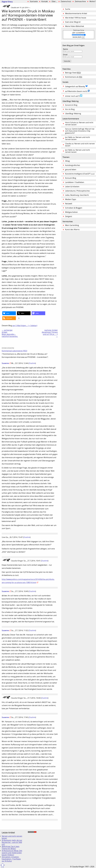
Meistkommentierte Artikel (76, 13)
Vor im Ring (70, 109)
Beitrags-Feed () (73, 73)
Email (65, 55)
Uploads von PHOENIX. (15, 307)
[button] (9, 313)
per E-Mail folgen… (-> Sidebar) (25, 326)
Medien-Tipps (71, 199)
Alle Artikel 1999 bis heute (76, 18)
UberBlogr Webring (73, 114)
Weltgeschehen (71, 212)
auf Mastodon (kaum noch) (77, 91)
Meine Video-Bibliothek (75, 26)
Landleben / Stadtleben (75, 182)
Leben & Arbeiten (72, 187)
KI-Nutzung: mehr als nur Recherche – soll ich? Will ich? (12, 842)
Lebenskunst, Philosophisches (77, 191)
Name (65, 49)
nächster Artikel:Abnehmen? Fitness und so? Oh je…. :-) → (50, 333)
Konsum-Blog (71, 178)
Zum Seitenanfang (3, 865)
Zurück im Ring (71, 105)
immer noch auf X (74, 96)
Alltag (67, 161)
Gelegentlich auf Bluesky (76, 86)
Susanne (5, 363)
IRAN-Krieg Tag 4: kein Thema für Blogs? (11, 848)
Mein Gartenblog (72, 225)
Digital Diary (6, 2)
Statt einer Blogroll (73, 22)
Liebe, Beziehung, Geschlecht (77, 195)
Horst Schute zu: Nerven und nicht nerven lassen (79, 124)
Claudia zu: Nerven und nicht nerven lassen (80, 145)
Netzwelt (69, 204)
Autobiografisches (73, 165)
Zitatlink (32, 363)
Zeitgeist (69, 216)
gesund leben (71, 170)
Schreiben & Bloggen (74, 208)
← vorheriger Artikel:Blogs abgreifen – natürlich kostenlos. (10, 333)
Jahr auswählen (79, 33)
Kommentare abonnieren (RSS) (14, 351)
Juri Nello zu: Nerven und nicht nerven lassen (78, 138)
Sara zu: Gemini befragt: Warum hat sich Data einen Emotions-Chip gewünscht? (80, 131)
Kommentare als (74, 77)
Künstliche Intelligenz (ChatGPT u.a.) (80, 174)
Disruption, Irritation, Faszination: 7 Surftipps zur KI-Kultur (11, 859)
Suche (68, 9)
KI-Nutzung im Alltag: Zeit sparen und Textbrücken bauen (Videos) (12, 853)
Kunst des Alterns (72, 230)
